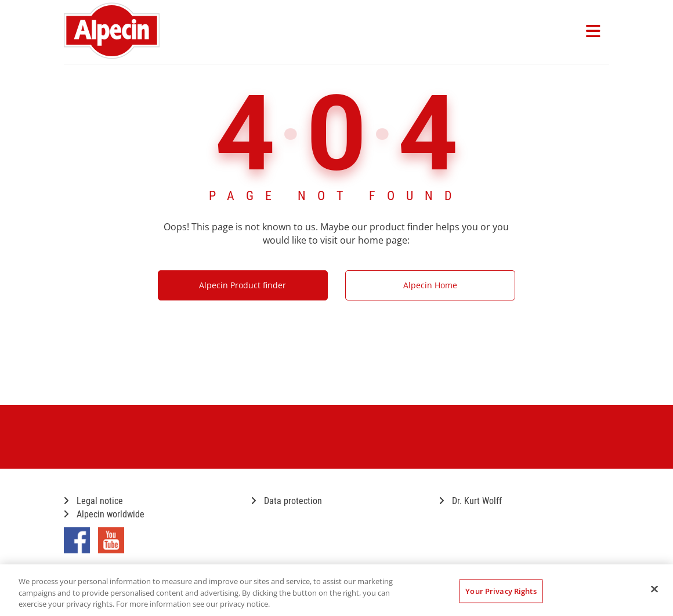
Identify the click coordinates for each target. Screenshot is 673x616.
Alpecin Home (430, 285)
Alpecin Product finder (243, 285)
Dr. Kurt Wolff (471, 501)
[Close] (654, 589)
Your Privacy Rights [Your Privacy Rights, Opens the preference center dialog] (501, 590)
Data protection (287, 501)
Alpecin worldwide (104, 514)
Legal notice (93, 501)
